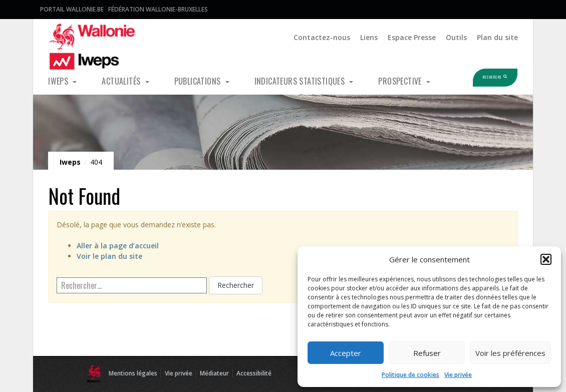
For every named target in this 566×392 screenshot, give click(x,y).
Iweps (59, 81)
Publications (199, 81)
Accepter (346, 353)
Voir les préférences (510, 353)
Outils (456, 37)
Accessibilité (254, 373)
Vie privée (458, 375)
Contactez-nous (322, 37)
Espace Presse (412, 37)
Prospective (401, 81)
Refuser (427, 353)
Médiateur (214, 373)
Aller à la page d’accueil (118, 246)
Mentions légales (133, 373)
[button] (546, 259)
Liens (369, 37)
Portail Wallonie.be (72, 9)
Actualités (122, 81)
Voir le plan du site (109, 256)
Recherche (480, 77)
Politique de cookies (410, 375)
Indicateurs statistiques (301, 81)
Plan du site (497, 37)
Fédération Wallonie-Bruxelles (158, 9)
